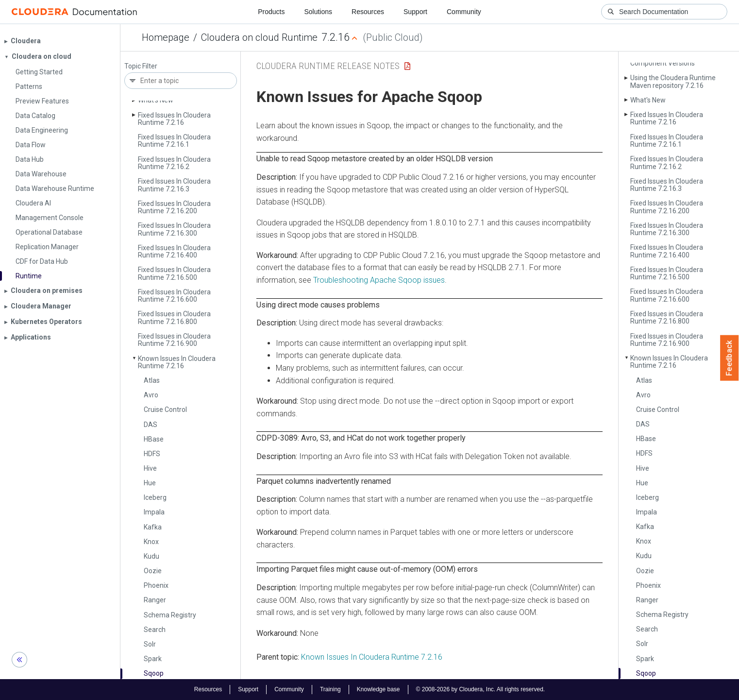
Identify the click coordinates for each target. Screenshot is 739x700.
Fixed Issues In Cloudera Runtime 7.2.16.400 (174, 251)
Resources (368, 12)
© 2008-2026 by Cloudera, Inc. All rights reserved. (481, 689)
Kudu (151, 556)
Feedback (730, 358)
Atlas (152, 380)
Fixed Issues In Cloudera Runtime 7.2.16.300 (174, 229)
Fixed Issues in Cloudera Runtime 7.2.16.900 (174, 340)
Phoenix (156, 585)
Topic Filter (141, 66)
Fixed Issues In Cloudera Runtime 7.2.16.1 (174, 141)
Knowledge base (378, 689)
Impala (154, 512)
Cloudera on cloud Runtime (259, 37)
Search (155, 630)
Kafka (153, 527)
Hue (150, 483)
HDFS (152, 454)
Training (330, 689)
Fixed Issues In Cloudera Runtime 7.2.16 (174, 119)
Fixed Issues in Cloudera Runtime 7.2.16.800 (174, 317)
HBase (154, 439)
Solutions (318, 12)
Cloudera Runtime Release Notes (328, 66)
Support (415, 12)
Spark (153, 659)
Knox (151, 542)
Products (271, 12)
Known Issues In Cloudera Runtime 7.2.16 (177, 362)
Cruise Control (165, 410)
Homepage (166, 37)
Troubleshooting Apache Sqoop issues (379, 280)
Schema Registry (170, 615)
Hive (150, 468)
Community (464, 12)
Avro (151, 395)
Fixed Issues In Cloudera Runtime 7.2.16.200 (174, 207)
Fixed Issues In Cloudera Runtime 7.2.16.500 (174, 273)
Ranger (155, 600)
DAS (151, 425)
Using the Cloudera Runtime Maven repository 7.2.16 (673, 81)
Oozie (153, 571)
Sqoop (154, 673)
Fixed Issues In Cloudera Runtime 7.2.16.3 (174, 185)
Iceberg (155, 497)
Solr (150, 644)
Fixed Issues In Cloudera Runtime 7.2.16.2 (174, 163)
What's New (156, 100)
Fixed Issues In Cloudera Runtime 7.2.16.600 (174, 296)
